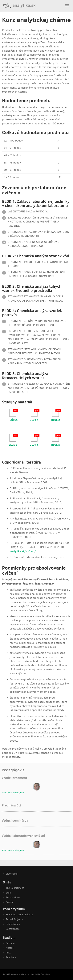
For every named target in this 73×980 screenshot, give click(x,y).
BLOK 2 (56, 420)
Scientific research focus (19, 914)
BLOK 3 (13, 445)
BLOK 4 (34, 445)
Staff (8, 893)
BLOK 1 (34, 420)
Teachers (11, 957)
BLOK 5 (56, 445)
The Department (15, 888)
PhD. (8, 953)
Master (10, 948)
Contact (10, 902)
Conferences (13, 929)
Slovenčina (12, 874)
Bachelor (11, 943)
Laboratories (13, 924)
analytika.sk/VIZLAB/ (23, 551)
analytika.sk (19, 5)
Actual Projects (14, 919)
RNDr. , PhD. (13, 793)
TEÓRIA (13, 420)
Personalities (13, 897)
